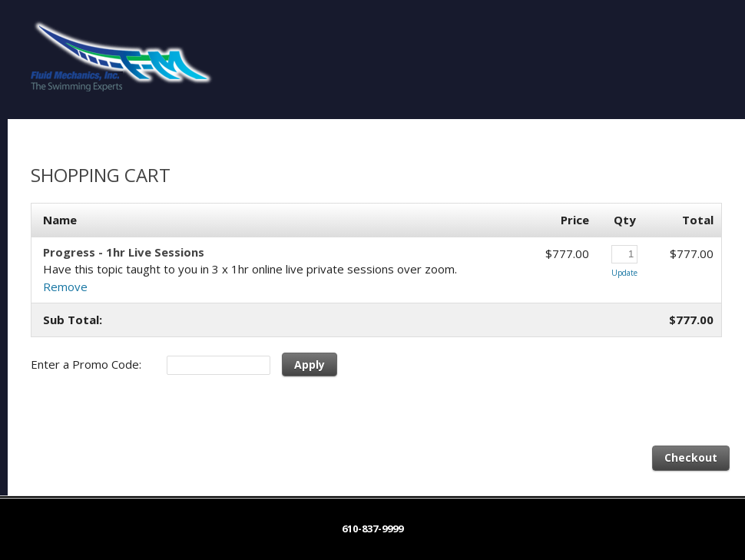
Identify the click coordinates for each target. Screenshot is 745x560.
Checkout (691, 457)
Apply (310, 364)
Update (624, 273)
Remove (65, 287)
